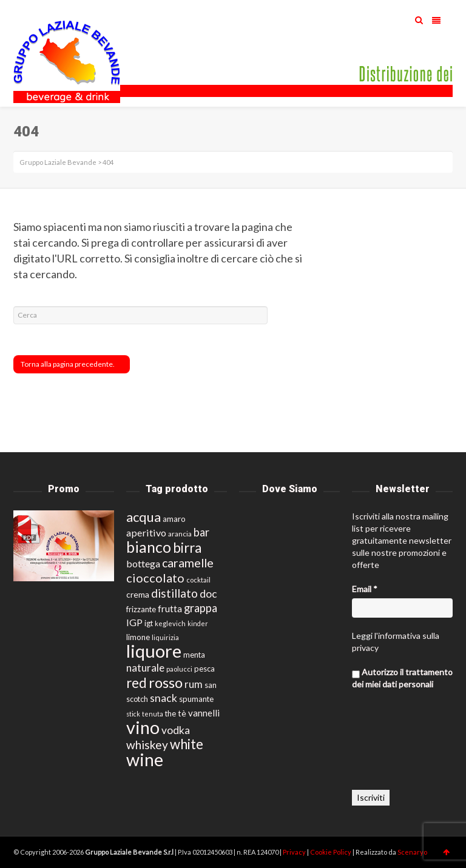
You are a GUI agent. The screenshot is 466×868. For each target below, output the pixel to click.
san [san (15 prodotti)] (211, 685)
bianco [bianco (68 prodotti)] (149, 547)
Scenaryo (412, 852)
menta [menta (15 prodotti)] (194, 655)
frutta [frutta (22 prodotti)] (170, 608)
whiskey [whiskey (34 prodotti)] (147, 745)
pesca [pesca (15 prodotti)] (204, 669)
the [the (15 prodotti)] (171, 713)
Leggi (362, 636)
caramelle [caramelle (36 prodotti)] (188, 563)
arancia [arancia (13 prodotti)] (180, 534)
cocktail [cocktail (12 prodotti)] (198, 580)
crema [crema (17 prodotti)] (138, 594)
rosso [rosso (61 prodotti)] (166, 683)
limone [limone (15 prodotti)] (138, 637)
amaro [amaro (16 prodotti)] (174, 519)
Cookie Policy (331, 852)
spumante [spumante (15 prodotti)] (196, 699)
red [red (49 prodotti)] (137, 683)
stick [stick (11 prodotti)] (133, 714)
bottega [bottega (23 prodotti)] (143, 563)
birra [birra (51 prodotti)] (187, 548)
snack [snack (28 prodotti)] (164, 698)
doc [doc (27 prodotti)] (208, 594)
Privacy (295, 852)
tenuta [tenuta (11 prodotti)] (153, 714)
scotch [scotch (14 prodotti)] (137, 699)
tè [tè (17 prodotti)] (182, 713)
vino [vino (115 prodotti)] (143, 727)
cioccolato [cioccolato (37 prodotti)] (155, 578)
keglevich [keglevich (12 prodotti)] (170, 623)
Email (365, 589)
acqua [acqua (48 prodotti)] (144, 517)
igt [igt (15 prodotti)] (149, 623)
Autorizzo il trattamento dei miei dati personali (402, 678)
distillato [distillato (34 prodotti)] (174, 593)
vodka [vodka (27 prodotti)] (176, 730)
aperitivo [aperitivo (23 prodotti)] (146, 532)
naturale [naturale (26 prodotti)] (145, 668)
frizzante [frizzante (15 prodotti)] (141, 609)
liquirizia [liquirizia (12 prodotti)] (165, 637)
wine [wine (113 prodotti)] (145, 760)
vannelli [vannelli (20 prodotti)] (204, 713)
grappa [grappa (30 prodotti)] (201, 608)
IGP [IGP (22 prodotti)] (134, 622)
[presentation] (402, 746)
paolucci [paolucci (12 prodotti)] (179, 669)
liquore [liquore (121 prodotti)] (154, 651)
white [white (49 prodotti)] (187, 744)
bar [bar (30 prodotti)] (201, 532)
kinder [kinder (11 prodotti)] (198, 623)
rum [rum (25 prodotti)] (194, 684)
